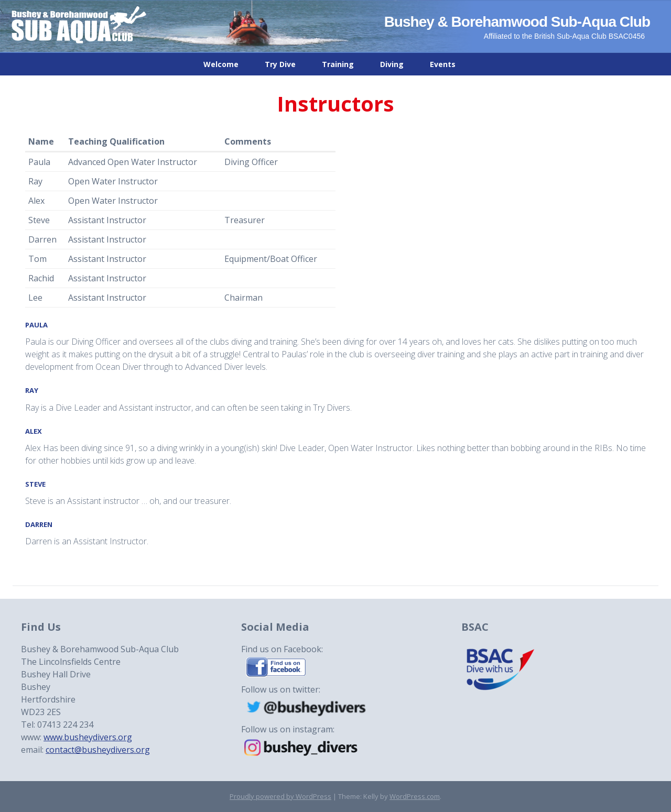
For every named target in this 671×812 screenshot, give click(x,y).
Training (338, 64)
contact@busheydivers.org (98, 750)
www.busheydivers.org (88, 737)
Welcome (221, 64)
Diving (392, 64)
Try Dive (280, 64)
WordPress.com (415, 796)
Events (443, 64)
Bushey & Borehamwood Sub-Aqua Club (517, 22)
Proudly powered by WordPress (280, 796)
